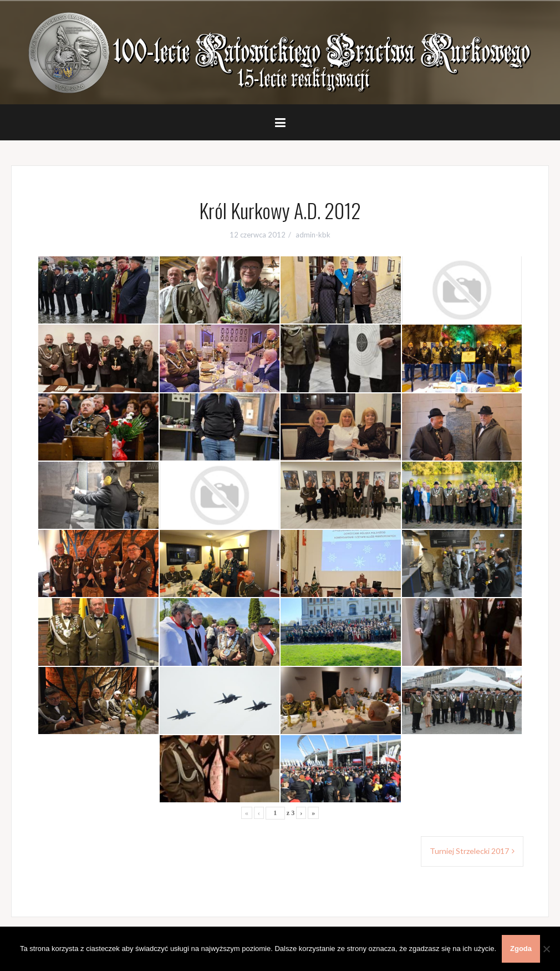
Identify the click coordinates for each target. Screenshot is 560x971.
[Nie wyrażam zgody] (546, 949)
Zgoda (521, 949)
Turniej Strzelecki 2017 (469, 851)
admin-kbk (313, 235)
